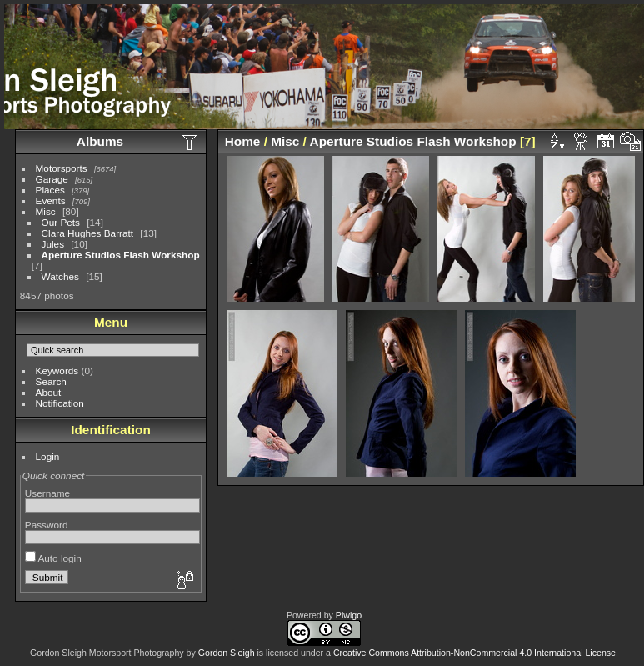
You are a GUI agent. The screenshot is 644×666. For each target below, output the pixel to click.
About (49, 392)
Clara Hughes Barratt (88, 233)
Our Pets (61, 222)
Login (48, 456)
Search (51, 381)
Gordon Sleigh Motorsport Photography (107, 653)
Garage (52, 179)
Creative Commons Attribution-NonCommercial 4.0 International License (474, 653)
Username (47, 493)
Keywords (57, 371)
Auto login (53, 558)
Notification (60, 403)
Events (51, 200)
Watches (60, 276)
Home (243, 141)
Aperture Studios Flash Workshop (121, 255)
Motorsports (62, 168)
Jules (53, 244)
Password (47, 525)
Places (50, 190)
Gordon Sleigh (227, 653)
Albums (100, 141)
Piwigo (349, 615)
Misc (46, 211)
